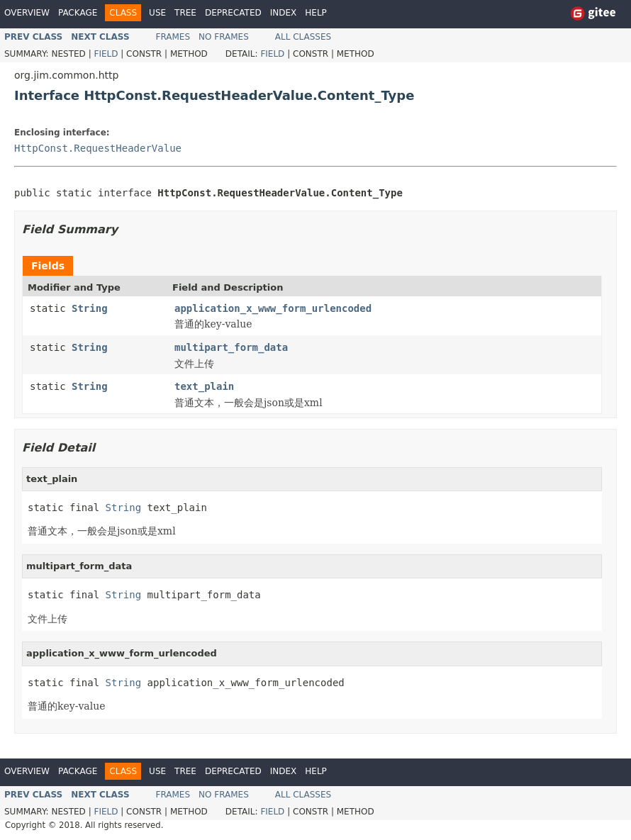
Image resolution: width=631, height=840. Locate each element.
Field (106, 54)
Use (157, 13)
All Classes (303, 37)
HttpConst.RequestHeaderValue (98, 148)
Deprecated (233, 13)
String (90, 308)
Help (316, 13)
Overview (27, 13)
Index (284, 13)
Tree (185, 13)
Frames (173, 37)
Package (78, 13)
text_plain (204, 386)
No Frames (224, 37)
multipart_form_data (231, 347)
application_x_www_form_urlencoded (273, 308)
